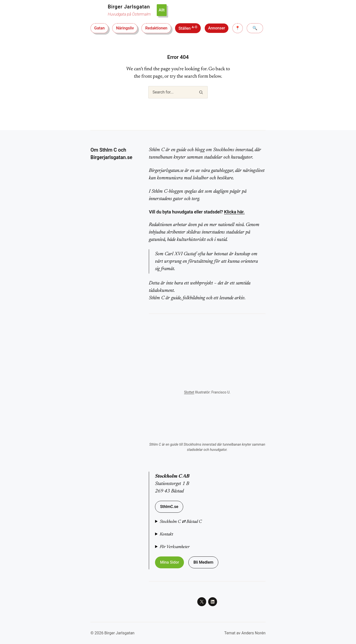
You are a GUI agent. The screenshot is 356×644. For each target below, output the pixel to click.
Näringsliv (125, 28)
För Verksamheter (175, 547)
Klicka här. (234, 212)
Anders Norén (253, 633)
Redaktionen (156, 28)
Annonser (217, 28)
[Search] (201, 92)
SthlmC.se (169, 507)
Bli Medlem (203, 562)
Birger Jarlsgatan (129, 7)
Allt (162, 10)
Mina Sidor (169, 562)
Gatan (99, 28)
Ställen (188, 28)
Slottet (189, 392)
